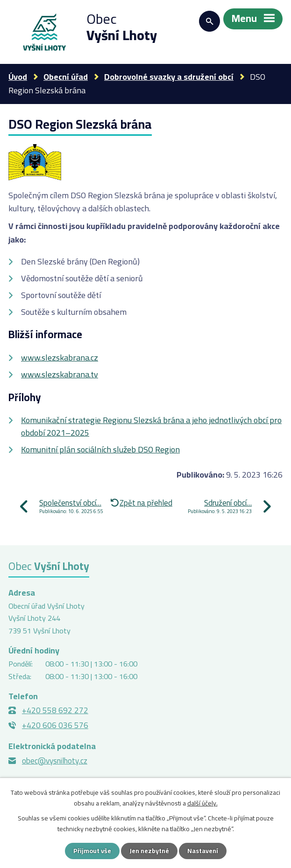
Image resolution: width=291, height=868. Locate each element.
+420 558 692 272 (55, 710)
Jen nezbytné (149, 851)
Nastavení (203, 851)
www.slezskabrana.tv (60, 374)
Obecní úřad (66, 77)
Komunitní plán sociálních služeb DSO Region (100, 449)
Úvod (18, 77)
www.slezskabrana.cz (60, 358)
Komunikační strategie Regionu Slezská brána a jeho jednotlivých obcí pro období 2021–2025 (151, 426)
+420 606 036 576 (55, 725)
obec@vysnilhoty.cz (55, 761)
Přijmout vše (92, 851)
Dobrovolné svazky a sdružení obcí (169, 77)
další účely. (202, 803)
